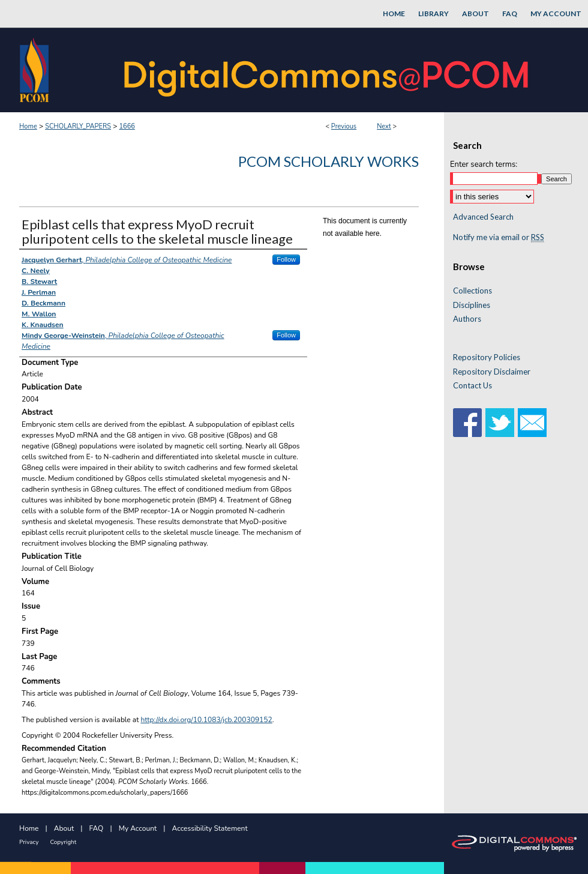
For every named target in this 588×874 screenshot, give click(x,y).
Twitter (500, 423)
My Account (138, 828)
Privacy (29, 842)
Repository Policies (487, 357)
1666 (127, 126)
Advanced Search (483, 217)
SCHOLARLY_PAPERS (78, 126)
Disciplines (472, 305)
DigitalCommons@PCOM (328, 70)
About (64, 828)
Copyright (63, 842)
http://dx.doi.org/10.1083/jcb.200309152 (207, 720)
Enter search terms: (484, 164)
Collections (472, 291)
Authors (467, 319)
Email (532, 423)
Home (28, 126)
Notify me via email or (499, 238)
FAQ (97, 828)
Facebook (467, 423)
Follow (286, 259)
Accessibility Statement (210, 828)
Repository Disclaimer (492, 372)
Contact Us (472, 386)
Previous (344, 126)
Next (384, 126)
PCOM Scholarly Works (328, 161)
